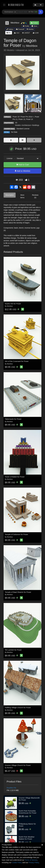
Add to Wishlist (22, 171)
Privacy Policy (34, 863)
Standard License (23, 129)
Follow (34, 23)
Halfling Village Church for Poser (18, 707)
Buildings (36, 125)
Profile (26, 26)
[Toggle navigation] (4, 5)
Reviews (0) (35, 196)
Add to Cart (23, 165)
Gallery (10, 29)
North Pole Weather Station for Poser (27, 838)
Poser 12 (22, 119)
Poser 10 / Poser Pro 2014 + (23, 117)
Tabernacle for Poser (13, 419)
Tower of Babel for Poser (15, 477)
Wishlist (30, 29)
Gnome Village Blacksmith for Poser (29, 799)
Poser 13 (30, 119)
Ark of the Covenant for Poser (17, 361)
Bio (9, 33)
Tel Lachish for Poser (13, 650)
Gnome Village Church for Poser (18, 765)
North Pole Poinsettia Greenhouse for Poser (28, 812)
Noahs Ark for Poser (13, 304)
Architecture (26, 125)
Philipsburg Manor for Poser (27, 825)
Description (10, 195)
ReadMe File (11, 788)
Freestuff (20, 29)
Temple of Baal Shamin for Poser (18, 592)
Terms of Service (31, 860)
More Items (22, 196)
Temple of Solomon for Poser (16, 534)
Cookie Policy (17, 863)
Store (34, 26)
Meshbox (32, 46)
